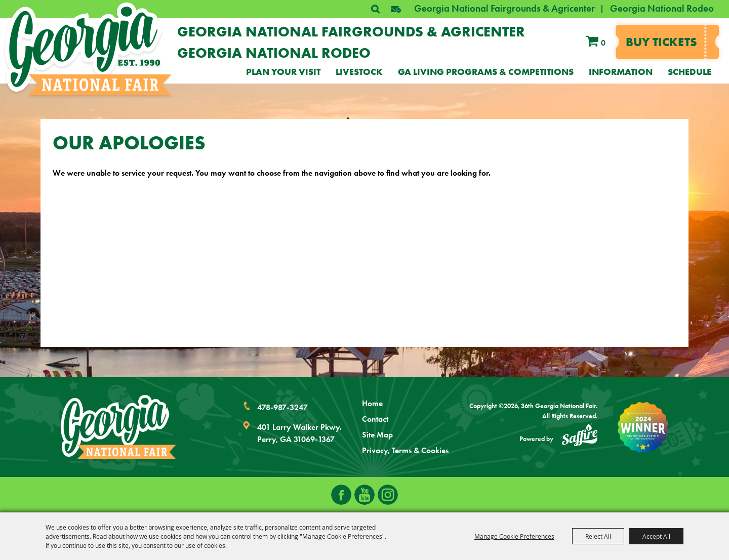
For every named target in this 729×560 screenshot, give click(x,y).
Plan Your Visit (283, 72)
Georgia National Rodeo (662, 8)
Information (621, 72)
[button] (396, 9)
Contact (375, 419)
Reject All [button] (598, 536)
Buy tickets (661, 42)
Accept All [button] (656, 536)
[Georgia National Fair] (118, 427)
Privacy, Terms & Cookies (405, 450)
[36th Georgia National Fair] (88, 49)
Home (372, 403)
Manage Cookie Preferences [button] (514, 536)
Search (375, 9)
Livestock (359, 72)
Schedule (690, 72)
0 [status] (603, 43)
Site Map (377, 435)
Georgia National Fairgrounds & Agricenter (504, 8)
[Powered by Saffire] (580, 436)
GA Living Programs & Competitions (486, 72)
